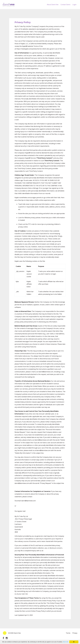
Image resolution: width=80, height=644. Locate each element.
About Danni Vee (53, 5)
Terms (68, 633)
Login (74, 5)
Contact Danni (65, 5)
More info (66, 642)
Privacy (75, 633)
